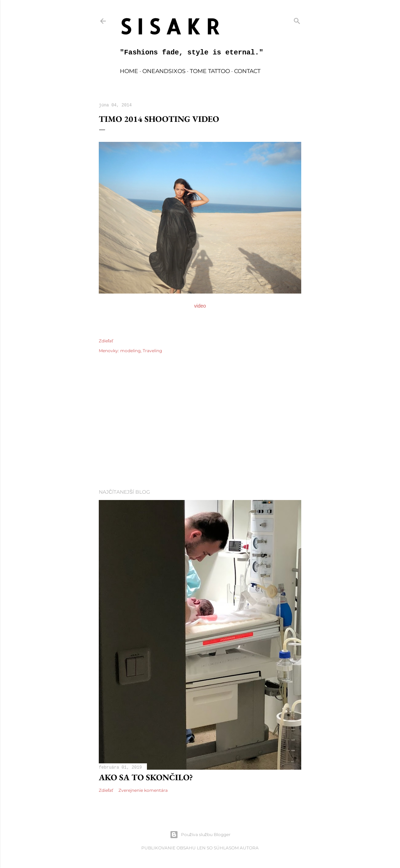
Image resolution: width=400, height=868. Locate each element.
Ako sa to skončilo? (146, 777)
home (129, 71)
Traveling (152, 351)
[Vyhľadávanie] (297, 19)
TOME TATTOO (210, 71)
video (200, 306)
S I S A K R (170, 26)
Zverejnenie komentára (143, 790)
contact (247, 71)
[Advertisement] (200, 422)
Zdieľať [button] (106, 341)
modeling (130, 351)
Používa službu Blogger (200, 835)
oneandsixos (164, 71)
